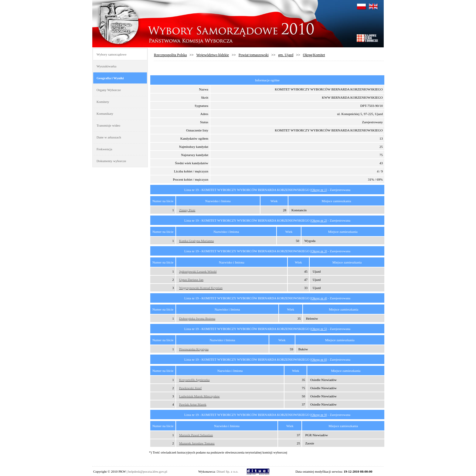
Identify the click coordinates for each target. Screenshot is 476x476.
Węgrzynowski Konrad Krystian (201, 288)
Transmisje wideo (108, 125)
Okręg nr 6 (319, 359)
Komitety (103, 102)
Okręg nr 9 (319, 415)
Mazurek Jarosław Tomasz (197, 443)
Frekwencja (104, 149)
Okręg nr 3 (319, 251)
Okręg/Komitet (314, 55)
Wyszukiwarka (106, 66)
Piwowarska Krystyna (194, 349)
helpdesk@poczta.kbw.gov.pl (148, 471)
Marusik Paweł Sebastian (196, 435)
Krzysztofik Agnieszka (194, 380)
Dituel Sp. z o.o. (227, 471)
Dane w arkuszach (109, 137)
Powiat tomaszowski (254, 55)
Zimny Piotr (187, 210)
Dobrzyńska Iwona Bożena (197, 318)
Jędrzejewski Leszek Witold (198, 271)
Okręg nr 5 (319, 329)
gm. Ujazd (286, 55)
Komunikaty (105, 114)
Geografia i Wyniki (110, 78)
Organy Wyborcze (109, 90)
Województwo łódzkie (213, 55)
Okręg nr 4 (319, 298)
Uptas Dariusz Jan (191, 280)
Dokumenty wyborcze (111, 161)
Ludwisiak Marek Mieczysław (199, 396)
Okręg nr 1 (319, 190)
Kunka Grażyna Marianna (196, 241)
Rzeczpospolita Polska (170, 55)
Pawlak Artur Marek (193, 404)
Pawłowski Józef (190, 388)
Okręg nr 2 (319, 220)
